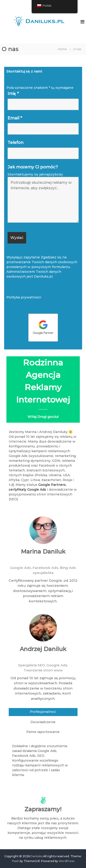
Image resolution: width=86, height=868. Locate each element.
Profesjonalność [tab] (43, 712)
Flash (15, 861)
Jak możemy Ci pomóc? (33, 167)
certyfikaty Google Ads (27, 489)
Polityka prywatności (24, 297)
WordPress (67, 861)
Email (15, 118)
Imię (13, 94)
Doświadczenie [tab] (43, 722)
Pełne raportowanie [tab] (43, 732)
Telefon (16, 143)
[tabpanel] (41, 764)
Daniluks (36, 856)
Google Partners (52, 485)
